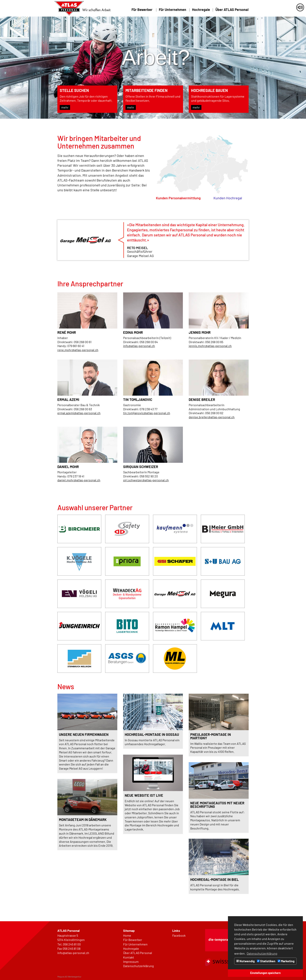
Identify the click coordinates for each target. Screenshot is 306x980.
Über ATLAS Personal (232, 10)
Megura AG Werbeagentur (69, 977)
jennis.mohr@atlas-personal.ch (210, 346)
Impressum (131, 962)
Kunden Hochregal (228, 198)
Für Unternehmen (173, 10)
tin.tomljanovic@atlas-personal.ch (147, 413)
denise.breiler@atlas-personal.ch (212, 417)
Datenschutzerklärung (138, 966)
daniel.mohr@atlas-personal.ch (79, 480)
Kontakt (129, 957)
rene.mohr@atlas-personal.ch (78, 350)
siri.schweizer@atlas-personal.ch (146, 480)
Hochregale (201, 10)
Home (127, 935)
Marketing (286, 961)
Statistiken (266, 961)
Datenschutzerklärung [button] (262, 953)
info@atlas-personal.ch (139, 346)
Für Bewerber (142, 10)
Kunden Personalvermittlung (178, 198)
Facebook (179, 935)
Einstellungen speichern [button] (265, 973)
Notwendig (246, 961)
